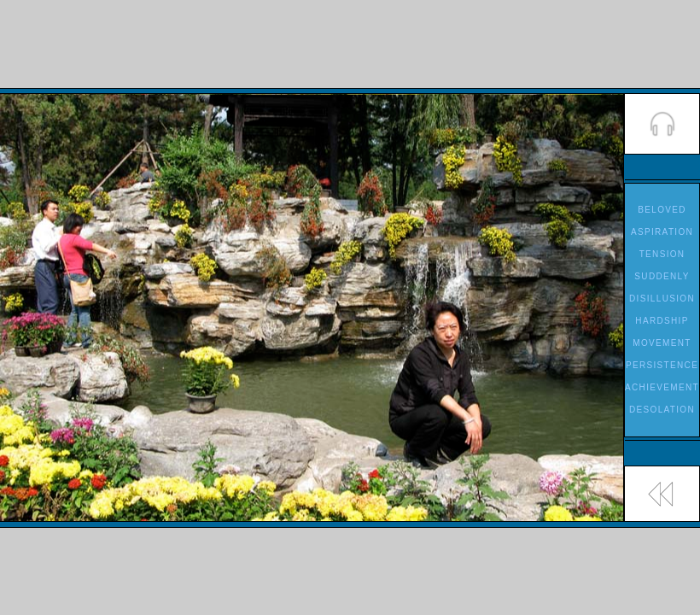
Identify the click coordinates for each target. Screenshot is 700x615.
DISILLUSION (662, 299)
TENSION (662, 254)
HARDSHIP (662, 321)
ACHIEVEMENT (662, 387)
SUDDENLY (662, 276)
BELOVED (662, 210)
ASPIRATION (662, 232)
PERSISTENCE (662, 365)
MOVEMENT (662, 343)
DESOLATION (662, 410)
